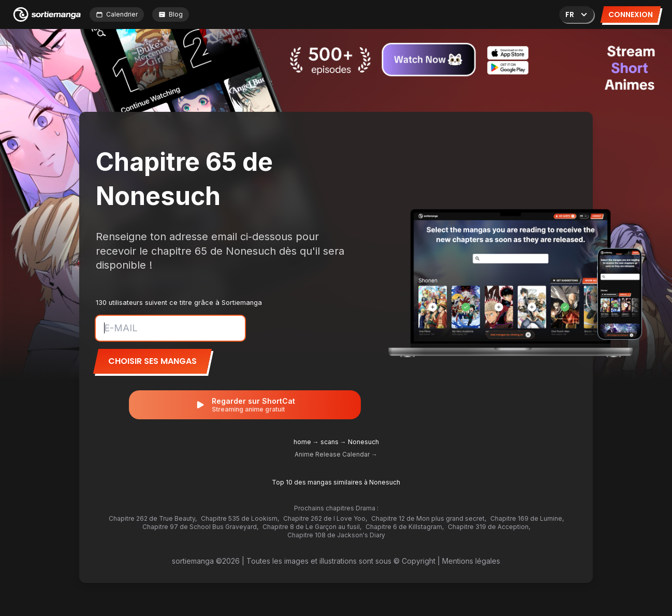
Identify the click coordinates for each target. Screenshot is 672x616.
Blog (171, 14)
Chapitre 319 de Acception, (489, 527)
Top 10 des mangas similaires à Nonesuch (336, 482)
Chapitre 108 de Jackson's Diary (336, 535)
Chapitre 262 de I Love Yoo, (325, 518)
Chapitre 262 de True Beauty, (153, 518)
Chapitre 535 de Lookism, (240, 518)
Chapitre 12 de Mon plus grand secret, (429, 518)
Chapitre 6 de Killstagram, (405, 527)
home (302, 442)
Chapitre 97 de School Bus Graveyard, (200, 527)
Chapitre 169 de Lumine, (527, 518)
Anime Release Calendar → (336, 454)
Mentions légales (471, 561)
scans (330, 442)
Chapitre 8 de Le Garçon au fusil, (312, 527)
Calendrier (117, 14)
